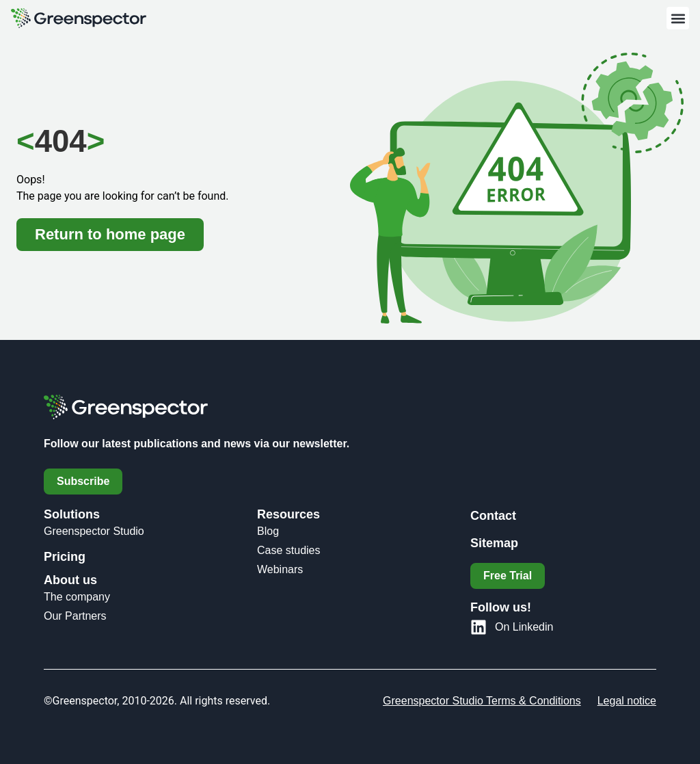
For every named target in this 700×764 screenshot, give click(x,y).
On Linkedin (524, 627)
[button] (678, 18)
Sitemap (494, 543)
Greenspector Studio (94, 531)
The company (77, 597)
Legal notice (627, 701)
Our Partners (75, 616)
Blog (268, 531)
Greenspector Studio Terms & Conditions (482, 701)
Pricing (65, 557)
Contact (493, 516)
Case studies (289, 550)
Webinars (280, 569)
